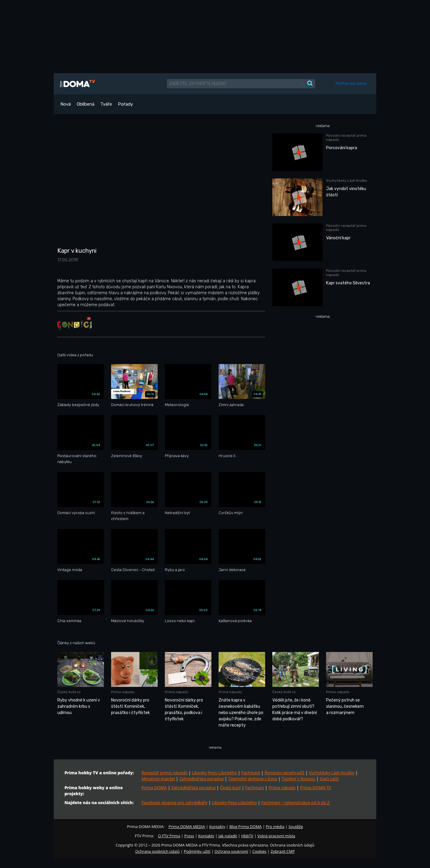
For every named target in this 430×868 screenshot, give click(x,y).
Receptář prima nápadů (165, 773)
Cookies (259, 851)
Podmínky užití (197, 851)
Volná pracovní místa (276, 836)
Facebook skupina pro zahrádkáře (175, 803)
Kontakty (217, 827)
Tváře (106, 104)
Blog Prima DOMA (245, 827)
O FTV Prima (169, 836)
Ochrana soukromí (231, 851)
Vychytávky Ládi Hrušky (331, 773)
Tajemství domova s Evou (253, 779)
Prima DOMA (154, 788)
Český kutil (230, 788)
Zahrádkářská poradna (202, 779)
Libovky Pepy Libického (214, 773)
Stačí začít (329, 779)
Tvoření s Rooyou (298, 779)
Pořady (125, 104)
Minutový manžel (158, 779)
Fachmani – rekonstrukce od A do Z (295, 803)
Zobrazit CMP (283, 851)
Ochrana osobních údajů (157, 851)
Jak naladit (228, 836)
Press (189, 836)
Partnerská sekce (351, 83)
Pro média (275, 827)
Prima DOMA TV (315, 788)
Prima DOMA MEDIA (187, 827)
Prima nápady (282, 788)
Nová (66, 104)
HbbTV (247, 836)
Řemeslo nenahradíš (284, 773)
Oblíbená (86, 104)
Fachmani (251, 773)
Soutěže (296, 827)
